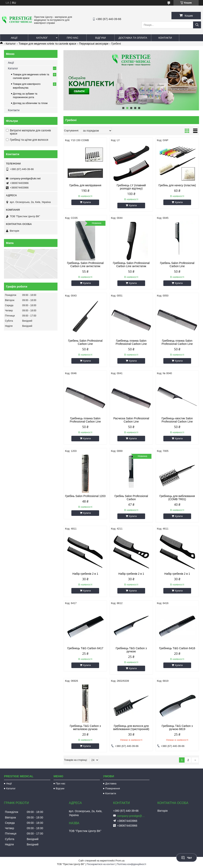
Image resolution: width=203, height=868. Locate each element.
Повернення (113, 788)
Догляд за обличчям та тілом (30, 103)
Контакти (165, 38)
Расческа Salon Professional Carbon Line (131, 420)
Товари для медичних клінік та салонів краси (47, 44)
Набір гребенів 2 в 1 (85, 574)
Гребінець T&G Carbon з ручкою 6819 (177, 727)
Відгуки (100, 38)
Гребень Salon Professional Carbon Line (177, 265)
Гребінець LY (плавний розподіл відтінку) (131, 187)
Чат (187, 858)
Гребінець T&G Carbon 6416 (177, 648)
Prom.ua (120, 861)
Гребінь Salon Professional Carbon (131, 498)
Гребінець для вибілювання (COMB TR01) (177, 498)
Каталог (42, 38)
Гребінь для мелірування (85, 185)
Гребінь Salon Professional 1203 (85, 496)
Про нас (73, 38)
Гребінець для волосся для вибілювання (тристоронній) (131, 727)
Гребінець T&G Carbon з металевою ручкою (85, 727)
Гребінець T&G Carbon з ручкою (131, 650)
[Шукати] (197, 25)
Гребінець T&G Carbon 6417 (85, 648)
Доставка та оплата (133, 38)
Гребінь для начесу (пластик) (177, 185)
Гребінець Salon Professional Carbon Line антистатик (85, 265)
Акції (14, 38)
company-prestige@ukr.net (25, 178)
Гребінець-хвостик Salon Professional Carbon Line (177, 420)
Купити (87, 202)
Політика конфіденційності (131, 864)
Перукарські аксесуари (94, 44)
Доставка (111, 783)
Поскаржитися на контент (101, 864)
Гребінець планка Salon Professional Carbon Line (131, 342)
